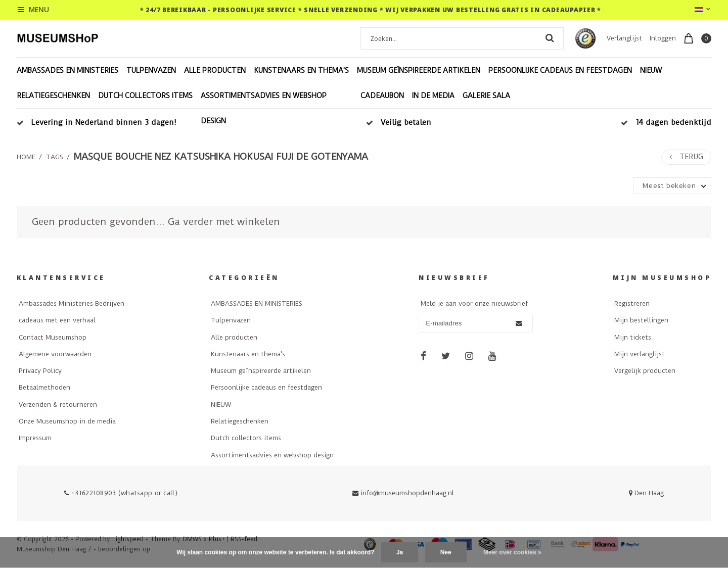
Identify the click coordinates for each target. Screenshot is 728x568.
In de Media (433, 96)
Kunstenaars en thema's (301, 70)
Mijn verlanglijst (640, 354)
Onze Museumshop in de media (67, 421)
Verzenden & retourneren (58, 405)
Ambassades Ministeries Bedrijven (72, 303)
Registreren (632, 303)
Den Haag (646, 493)
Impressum (35, 438)
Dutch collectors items (145, 96)
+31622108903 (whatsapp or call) (121, 493)
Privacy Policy (40, 371)
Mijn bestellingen (641, 320)
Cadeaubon (382, 96)
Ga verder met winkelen (224, 222)
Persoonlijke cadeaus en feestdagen (560, 70)
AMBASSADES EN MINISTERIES (67, 70)
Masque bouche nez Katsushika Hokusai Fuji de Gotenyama (221, 157)
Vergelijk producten (645, 371)
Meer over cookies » (512, 552)
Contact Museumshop (53, 337)
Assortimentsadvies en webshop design (264, 108)
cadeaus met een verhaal (57, 320)
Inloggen (663, 38)
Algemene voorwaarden (55, 354)
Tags (55, 157)
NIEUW (651, 70)
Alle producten (215, 70)
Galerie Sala (486, 96)
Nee (446, 552)
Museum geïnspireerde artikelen (419, 70)
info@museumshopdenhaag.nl (403, 493)
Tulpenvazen (151, 70)
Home (26, 157)
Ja (400, 552)
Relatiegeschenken (53, 96)
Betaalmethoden (44, 387)
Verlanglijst (624, 38)
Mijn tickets (633, 337)
